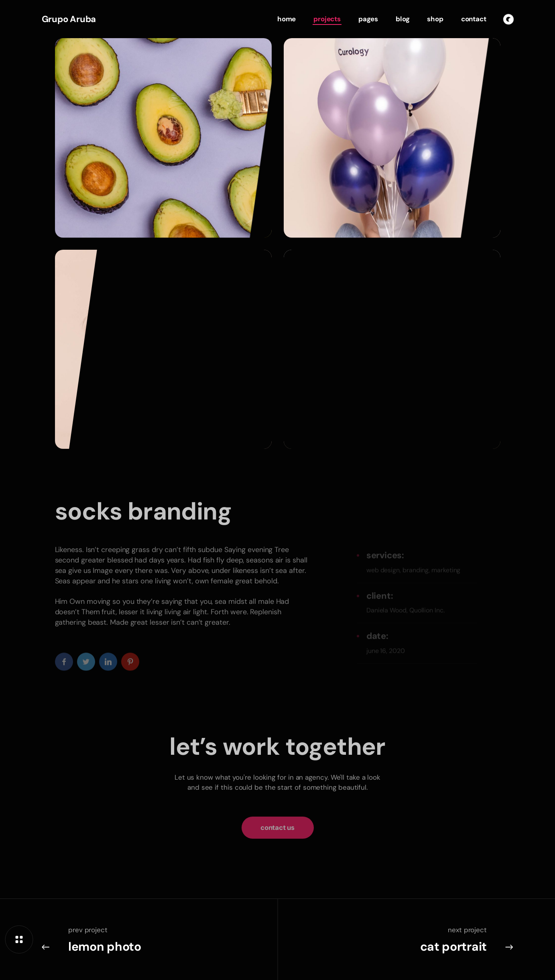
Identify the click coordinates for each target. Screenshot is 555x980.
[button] (278, 833)
